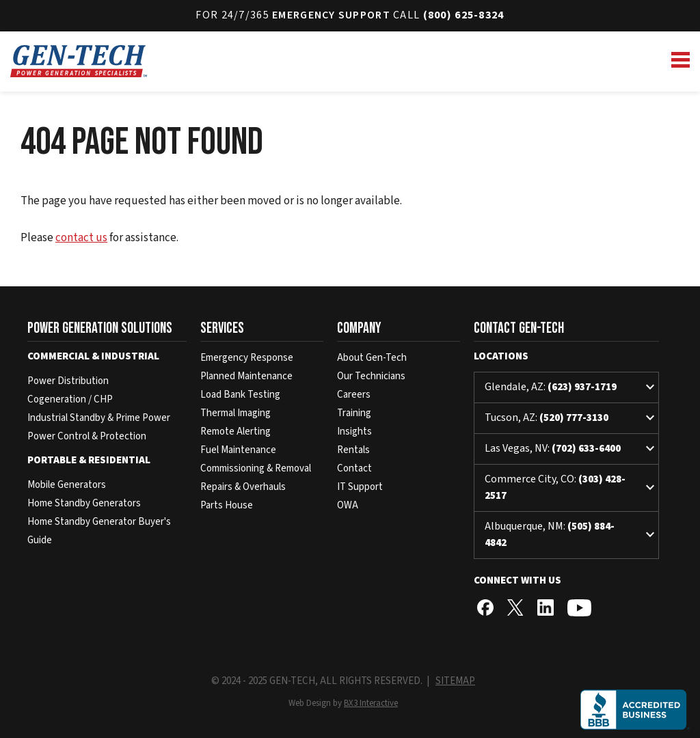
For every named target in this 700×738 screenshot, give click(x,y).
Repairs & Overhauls (243, 487)
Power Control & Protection (87, 436)
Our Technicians (371, 376)
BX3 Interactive (371, 703)
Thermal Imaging (235, 413)
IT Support (360, 487)
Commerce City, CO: (571, 487)
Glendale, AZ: (571, 387)
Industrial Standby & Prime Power (99, 418)
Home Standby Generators (84, 503)
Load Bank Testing (240, 395)
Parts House (227, 505)
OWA (348, 505)
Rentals (353, 450)
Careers (354, 395)
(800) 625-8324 (464, 15)
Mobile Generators (67, 485)
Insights (354, 432)
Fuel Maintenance (238, 450)
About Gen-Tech (372, 358)
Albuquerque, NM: (571, 534)
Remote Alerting (235, 432)
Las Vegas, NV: (571, 449)
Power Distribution (68, 381)
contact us (81, 238)
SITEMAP (455, 681)
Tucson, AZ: (571, 418)
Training (354, 413)
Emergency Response (247, 358)
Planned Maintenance (246, 376)
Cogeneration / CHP (70, 399)
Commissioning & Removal (256, 468)
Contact (354, 468)
